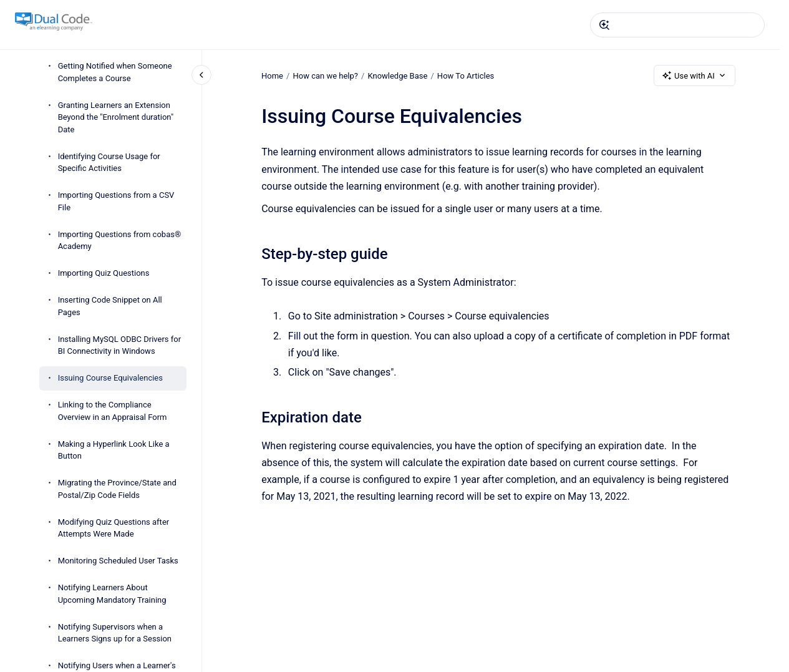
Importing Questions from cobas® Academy (120, 241)
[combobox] (677, 25)
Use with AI (695, 75)
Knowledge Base (397, 75)
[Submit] (604, 25)
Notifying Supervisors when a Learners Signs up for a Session (115, 633)
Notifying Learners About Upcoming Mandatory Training (112, 594)
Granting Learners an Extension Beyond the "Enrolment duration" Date (116, 117)
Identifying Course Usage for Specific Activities (109, 163)
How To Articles (466, 75)
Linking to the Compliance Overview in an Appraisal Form (113, 411)
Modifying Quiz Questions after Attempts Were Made (114, 528)
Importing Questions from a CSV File (116, 201)
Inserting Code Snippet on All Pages (110, 306)
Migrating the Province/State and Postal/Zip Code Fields (117, 489)
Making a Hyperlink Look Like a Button (114, 450)
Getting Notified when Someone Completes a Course (115, 72)
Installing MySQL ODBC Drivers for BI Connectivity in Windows (119, 345)
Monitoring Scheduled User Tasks (118, 561)
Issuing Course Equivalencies (110, 378)
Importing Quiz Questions (104, 273)
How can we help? (325, 75)
